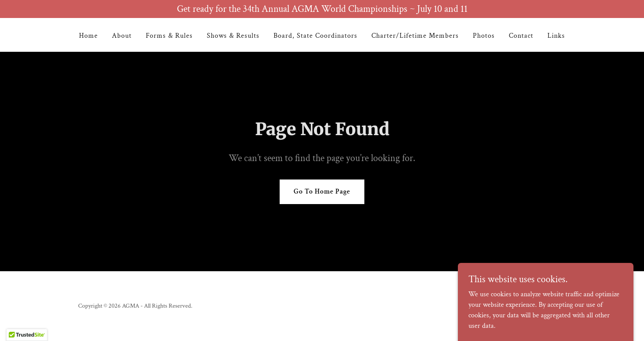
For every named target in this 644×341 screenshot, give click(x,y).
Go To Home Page (322, 192)
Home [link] (88, 36)
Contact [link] (521, 36)
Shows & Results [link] (233, 36)
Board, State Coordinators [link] (315, 36)
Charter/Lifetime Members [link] (415, 36)
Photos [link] (484, 36)
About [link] (122, 36)
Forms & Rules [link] (169, 36)
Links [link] (556, 36)
